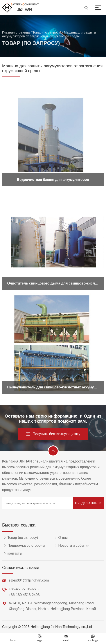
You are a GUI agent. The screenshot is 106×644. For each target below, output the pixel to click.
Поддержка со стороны (24, 546)
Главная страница (16, 33)
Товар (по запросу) (47, 33)
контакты (12, 553)
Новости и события (71, 546)
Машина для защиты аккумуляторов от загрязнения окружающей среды (49, 35)
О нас (60, 538)
